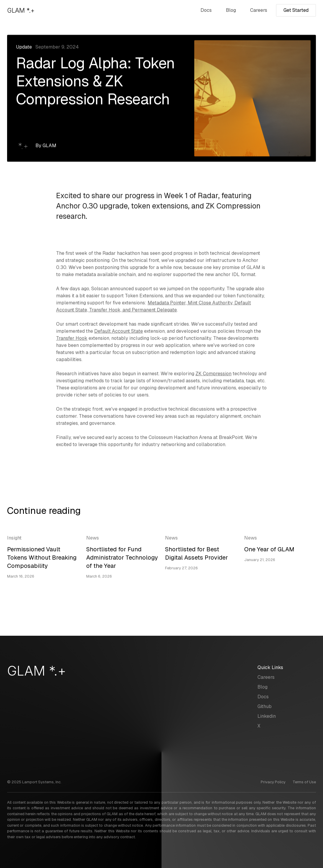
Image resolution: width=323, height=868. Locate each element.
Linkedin (267, 716)
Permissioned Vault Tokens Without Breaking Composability (42, 558)
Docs (206, 10)
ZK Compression (213, 374)
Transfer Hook (72, 339)
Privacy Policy (273, 782)
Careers (259, 10)
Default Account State (119, 332)
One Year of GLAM (269, 550)
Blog (231, 10)
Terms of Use (304, 782)
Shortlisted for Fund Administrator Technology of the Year (122, 558)
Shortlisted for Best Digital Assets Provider (196, 554)
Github (265, 706)
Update (24, 47)
